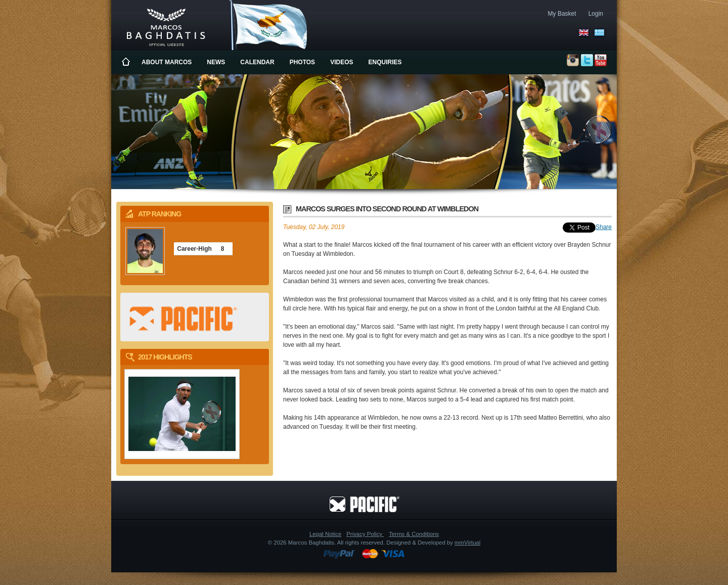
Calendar (257, 62)
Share (604, 227)
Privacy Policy (365, 534)
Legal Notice (325, 534)
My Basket (562, 14)
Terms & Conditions (414, 534)
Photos (302, 62)
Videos (342, 62)
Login (596, 14)
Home (126, 62)
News (216, 62)
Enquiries (385, 62)
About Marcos (167, 62)
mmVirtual (467, 543)
